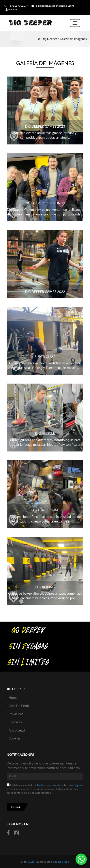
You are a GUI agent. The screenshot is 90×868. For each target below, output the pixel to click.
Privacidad (16, 714)
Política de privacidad (49, 785)
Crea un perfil (19, 706)
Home (13, 697)
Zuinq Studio (62, 862)
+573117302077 (16, 6)
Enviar (16, 807)
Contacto (15, 722)
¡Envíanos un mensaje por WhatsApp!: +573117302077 (81, 859)
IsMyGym (29, 862)
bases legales (75, 785)
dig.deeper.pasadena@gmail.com (52, 6)
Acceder (12, 9)
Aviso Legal (17, 730)
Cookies (15, 738)
